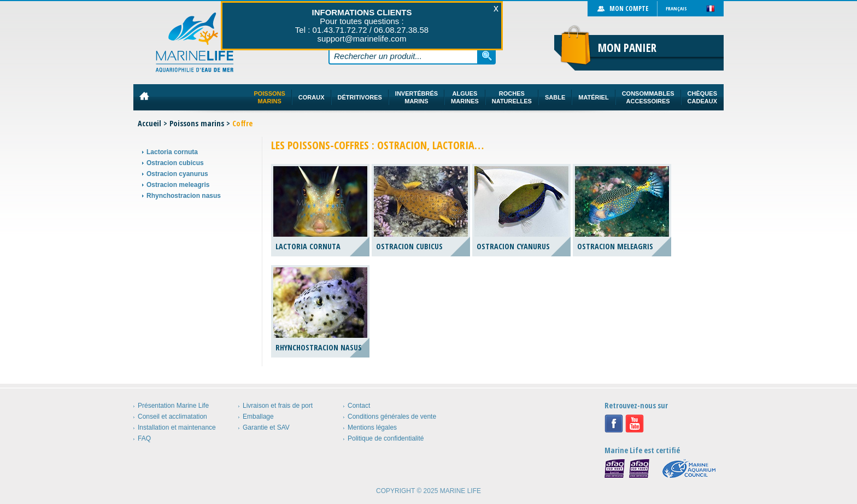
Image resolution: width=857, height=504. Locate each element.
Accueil (149, 123)
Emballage (258, 417)
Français (676, 8)
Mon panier (627, 48)
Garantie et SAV (266, 427)
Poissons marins (197, 123)
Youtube (635, 424)
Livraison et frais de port (278, 406)
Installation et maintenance (177, 427)
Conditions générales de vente (392, 417)
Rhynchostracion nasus (184, 196)
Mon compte (629, 8)
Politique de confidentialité (386, 438)
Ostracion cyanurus (177, 174)
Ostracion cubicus (175, 163)
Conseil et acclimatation (172, 417)
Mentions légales (372, 427)
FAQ (144, 438)
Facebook (614, 424)
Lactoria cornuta (172, 152)
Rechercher (487, 56)
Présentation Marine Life (173, 406)
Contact (359, 406)
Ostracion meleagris (178, 185)
